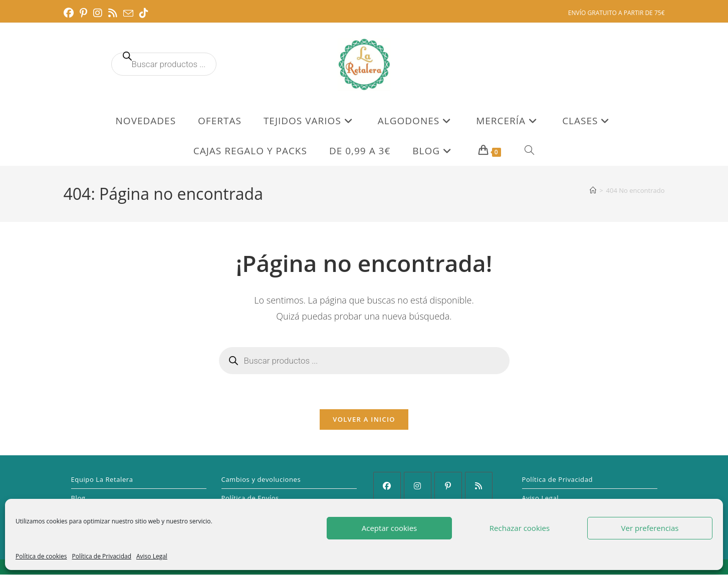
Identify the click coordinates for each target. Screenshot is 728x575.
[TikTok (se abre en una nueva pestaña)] (144, 13)
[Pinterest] (448, 486)
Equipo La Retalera (102, 480)
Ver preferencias (650, 528)
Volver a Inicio (364, 420)
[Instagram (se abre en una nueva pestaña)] (98, 13)
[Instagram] (418, 486)
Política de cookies (41, 556)
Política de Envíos (250, 498)
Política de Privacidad (102, 556)
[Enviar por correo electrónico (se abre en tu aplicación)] (128, 14)
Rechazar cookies (520, 528)
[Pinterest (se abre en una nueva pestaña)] (83, 13)
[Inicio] (593, 190)
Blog (78, 498)
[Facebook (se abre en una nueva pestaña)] (70, 13)
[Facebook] (387, 486)
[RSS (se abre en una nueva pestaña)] (113, 13)
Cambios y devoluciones (261, 480)
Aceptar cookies (389, 528)
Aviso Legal (152, 556)
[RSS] (479, 486)
